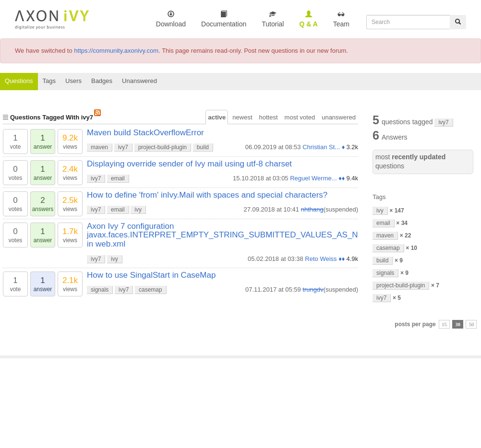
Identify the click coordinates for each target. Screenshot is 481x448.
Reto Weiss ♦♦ (325, 259)
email (118, 178)
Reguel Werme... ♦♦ (317, 178)
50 (472, 324)
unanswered (339, 117)
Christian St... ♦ (324, 147)
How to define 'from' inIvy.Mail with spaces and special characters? (207, 195)
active (217, 117)
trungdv (313, 289)
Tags (49, 81)
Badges (102, 81)
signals (100, 290)
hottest (269, 117)
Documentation (224, 19)
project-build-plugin (162, 147)
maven (99, 147)
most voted (300, 117)
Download (171, 19)
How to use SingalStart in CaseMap (151, 275)
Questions (19, 81)
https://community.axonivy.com (116, 51)
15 (444, 324)
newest (242, 117)
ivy (138, 210)
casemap (150, 290)
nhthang (312, 209)
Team (341, 19)
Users (73, 81)
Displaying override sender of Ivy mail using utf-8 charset (189, 164)
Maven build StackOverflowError (145, 133)
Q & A (308, 19)
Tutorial (273, 19)
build (203, 147)
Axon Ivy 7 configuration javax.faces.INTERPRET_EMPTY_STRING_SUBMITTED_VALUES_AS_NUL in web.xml (228, 235)
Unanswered (139, 81)
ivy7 (123, 147)
